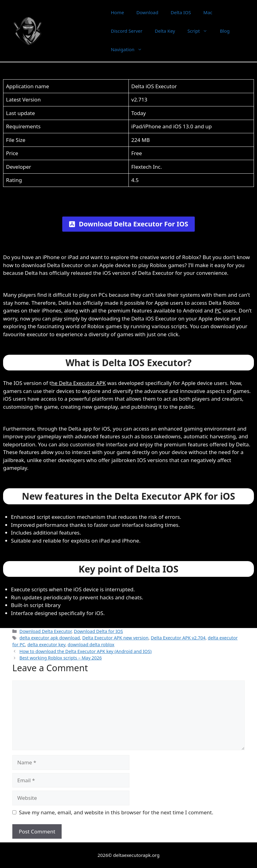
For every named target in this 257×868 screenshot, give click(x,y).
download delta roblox (91, 645)
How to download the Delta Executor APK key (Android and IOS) (86, 651)
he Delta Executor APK (78, 383)
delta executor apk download (50, 638)
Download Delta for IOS (98, 631)
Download (147, 12)
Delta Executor (77, 31)
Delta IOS (181, 12)
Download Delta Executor (45, 631)
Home (118, 12)
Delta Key (165, 31)
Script (200, 31)
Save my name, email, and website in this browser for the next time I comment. (116, 812)
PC (218, 310)
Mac (208, 12)
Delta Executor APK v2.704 (178, 638)
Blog (225, 31)
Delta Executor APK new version (115, 638)
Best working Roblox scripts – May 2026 (61, 658)
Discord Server (127, 31)
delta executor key (46, 645)
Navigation (130, 49)
